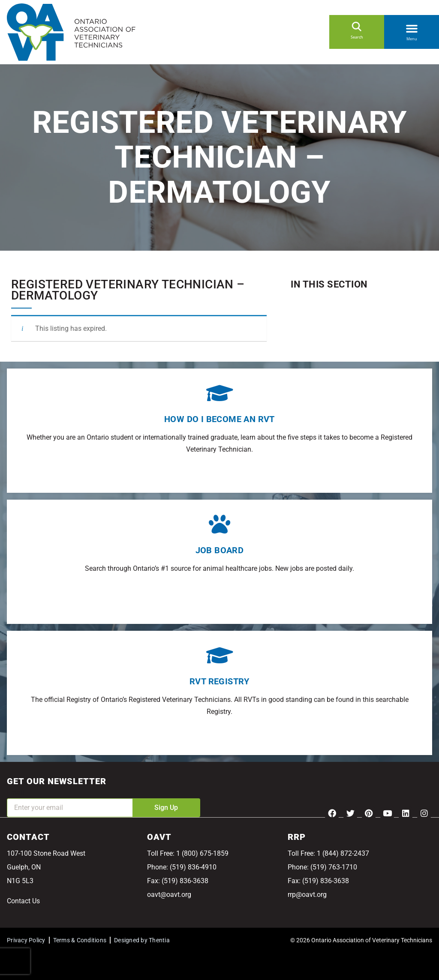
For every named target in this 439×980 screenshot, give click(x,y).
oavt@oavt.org (169, 895)
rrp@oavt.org (307, 895)
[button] (412, 27)
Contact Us (23, 901)
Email (15, 793)
